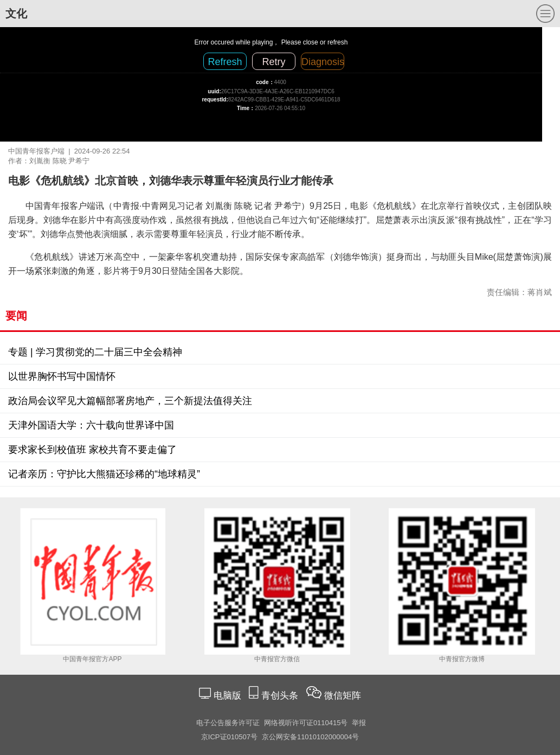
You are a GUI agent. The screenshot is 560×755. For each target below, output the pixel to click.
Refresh (225, 62)
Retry (273, 62)
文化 (16, 14)
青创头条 (281, 696)
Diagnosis (323, 62)
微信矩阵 (343, 696)
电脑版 (227, 696)
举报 (359, 723)
